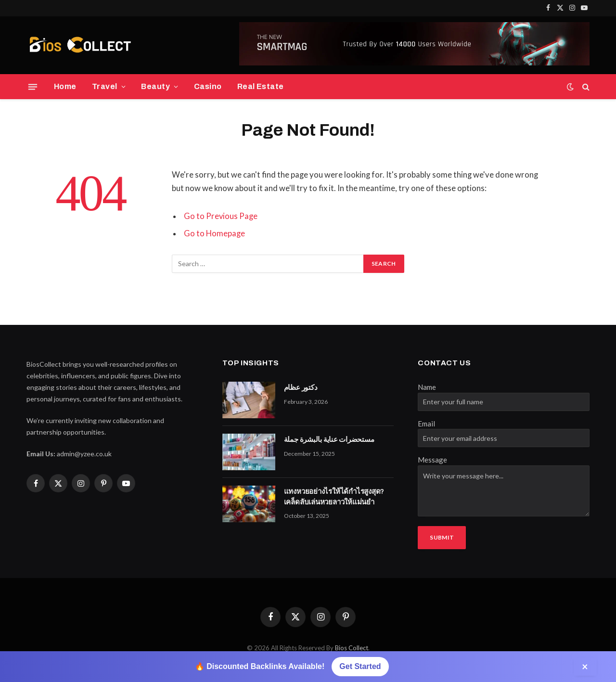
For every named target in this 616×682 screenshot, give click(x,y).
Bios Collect (352, 648)
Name (427, 387)
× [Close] (585, 666)
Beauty (155, 86)
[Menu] (33, 87)
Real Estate (261, 86)
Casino (208, 86)
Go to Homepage (214, 233)
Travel (105, 86)
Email (426, 424)
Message (432, 460)
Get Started (360, 666)
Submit (442, 537)
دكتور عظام (301, 387)
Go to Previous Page (221, 216)
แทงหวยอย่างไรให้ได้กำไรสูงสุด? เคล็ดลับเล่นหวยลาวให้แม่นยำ (334, 496)
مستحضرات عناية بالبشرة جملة (329, 439)
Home (65, 86)
